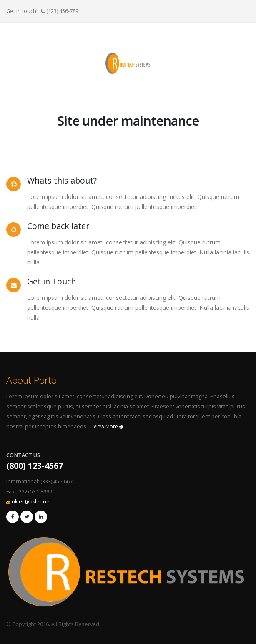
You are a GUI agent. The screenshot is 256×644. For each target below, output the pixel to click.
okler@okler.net (31, 502)
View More (108, 426)
